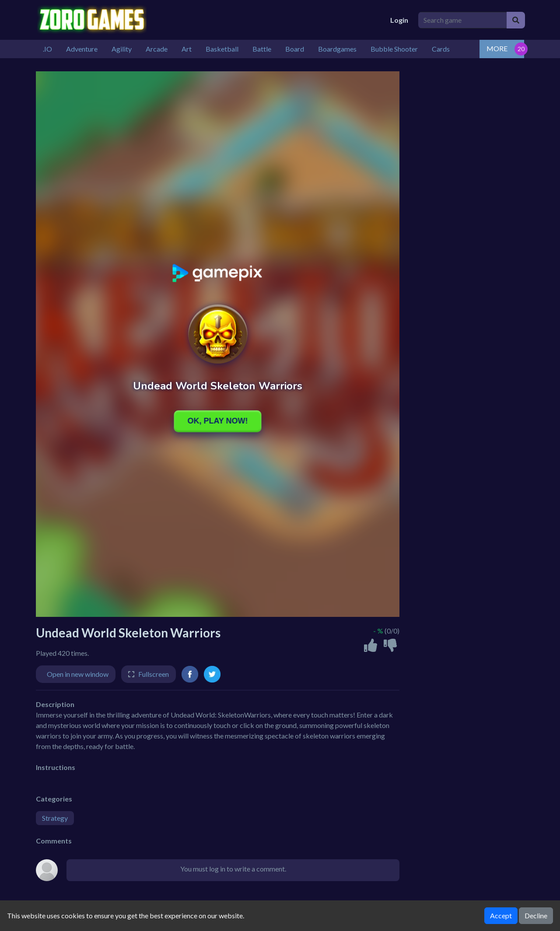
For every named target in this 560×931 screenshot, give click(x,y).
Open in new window (78, 674)
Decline (536, 915)
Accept (501, 915)
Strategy (55, 818)
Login (399, 20)
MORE (497, 48)
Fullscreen (154, 674)
